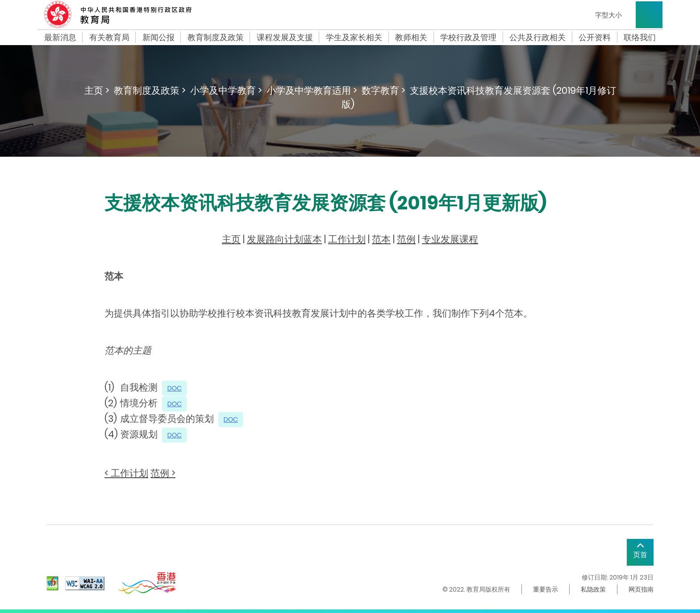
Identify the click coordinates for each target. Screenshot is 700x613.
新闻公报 (158, 38)
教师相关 (411, 38)
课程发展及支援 (285, 38)
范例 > (163, 473)
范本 (381, 239)
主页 (231, 239)
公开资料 (595, 38)
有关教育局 (109, 38)
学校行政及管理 (468, 38)
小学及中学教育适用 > (312, 90)
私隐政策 (593, 589)
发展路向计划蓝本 (284, 239)
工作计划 (347, 239)
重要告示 (546, 589)
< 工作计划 (126, 473)
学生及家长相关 (354, 38)
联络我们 (640, 38)
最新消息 (60, 38)
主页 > (97, 90)
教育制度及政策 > (150, 90)
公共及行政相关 (537, 38)
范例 (406, 239)
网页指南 (641, 589)
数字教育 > (383, 90)
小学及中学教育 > (226, 90)
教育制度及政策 (216, 38)
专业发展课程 (450, 239)
